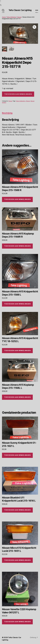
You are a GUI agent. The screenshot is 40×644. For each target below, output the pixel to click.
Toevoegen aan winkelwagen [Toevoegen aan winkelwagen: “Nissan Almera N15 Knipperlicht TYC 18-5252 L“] (17, 350)
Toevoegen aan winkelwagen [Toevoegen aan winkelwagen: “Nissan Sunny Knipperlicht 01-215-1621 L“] (17, 455)
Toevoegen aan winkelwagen (18, 94)
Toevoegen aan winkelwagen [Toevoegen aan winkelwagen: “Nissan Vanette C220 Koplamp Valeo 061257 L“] (17, 622)
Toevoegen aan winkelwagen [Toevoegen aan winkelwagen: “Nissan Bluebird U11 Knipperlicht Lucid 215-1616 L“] (17, 510)
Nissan (19, 17)
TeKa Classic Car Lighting (20, 10)
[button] (34, 27)
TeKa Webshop (11, 17)
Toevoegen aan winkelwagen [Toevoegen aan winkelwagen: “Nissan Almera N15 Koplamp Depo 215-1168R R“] (17, 246)
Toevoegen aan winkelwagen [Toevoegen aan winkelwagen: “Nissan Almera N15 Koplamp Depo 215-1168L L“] (17, 397)
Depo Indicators (21, 101)
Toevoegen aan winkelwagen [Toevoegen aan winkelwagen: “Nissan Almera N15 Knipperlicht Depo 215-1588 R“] (17, 199)
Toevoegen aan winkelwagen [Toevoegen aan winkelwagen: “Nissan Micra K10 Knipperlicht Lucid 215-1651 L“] (17, 560)
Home (4, 17)
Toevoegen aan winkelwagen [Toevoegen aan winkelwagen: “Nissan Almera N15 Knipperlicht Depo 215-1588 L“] (17, 304)
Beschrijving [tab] (7, 113)
